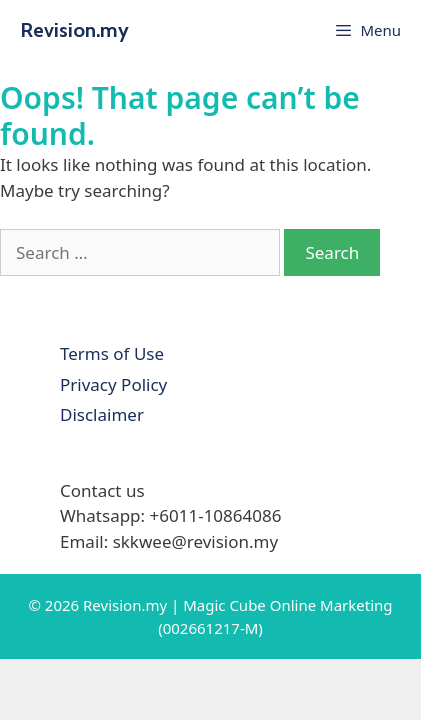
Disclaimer (102, 414)
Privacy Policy (113, 384)
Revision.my (74, 30)
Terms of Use (112, 353)
